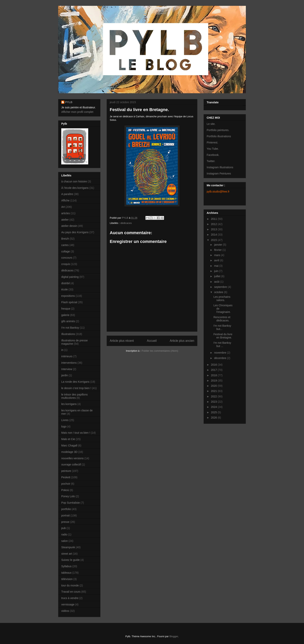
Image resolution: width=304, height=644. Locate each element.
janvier (218, 245)
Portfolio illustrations (219, 136)
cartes (65, 245)
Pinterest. (212, 142)
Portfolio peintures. (218, 130)
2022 (214, 396)
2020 (214, 386)
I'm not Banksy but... (222, 327)
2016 (214, 365)
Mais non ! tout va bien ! (76, 433)
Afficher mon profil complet (77, 112)
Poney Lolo (68, 496)
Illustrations (68, 334)
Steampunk (68, 547)
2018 (214, 375)
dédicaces (126, 223)
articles (66, 213)
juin (217, 271)
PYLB (69, 102)
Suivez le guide (70, 560)
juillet (218, 276)
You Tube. (213, 149)
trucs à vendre (70, 598)
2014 (214, 235)
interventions (69, 363)
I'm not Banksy (70, 328)
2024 (214, 407)
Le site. (211, 124)
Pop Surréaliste (71, 503)
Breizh (65, 239)
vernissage (68, 604)
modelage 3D (69, 452)
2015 (214, 240)
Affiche (65, 200)
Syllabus (66, 566)
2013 (214, 229)
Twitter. (211, 161)
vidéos (65, 611)
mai (217, 266)
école (64, 289)
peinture (66, 471)
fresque (66, 309)
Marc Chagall (69, 445)
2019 (214, 381)
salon (64, 541)
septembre (221, 287)
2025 (214, 412)
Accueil (152, 341)
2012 (214, 224)
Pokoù (65, 490)
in (62, 350)
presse (65, 522)
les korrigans (69, 404)
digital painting (70, 277)
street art (67, 554)
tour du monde (70, 585)
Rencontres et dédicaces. (222, 319)
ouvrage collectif (71, 464)
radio (64, 534)
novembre (220, 353)
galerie (65, 315)
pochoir (66, 484)
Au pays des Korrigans (75, 232)
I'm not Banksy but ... (222, 344)
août (217, 282)
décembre (220, 358)
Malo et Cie (68, 439)
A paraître (67, 194)
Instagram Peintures (219, 174)
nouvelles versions (72, 458)
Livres (65, 420)
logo (64, 426)
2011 (214, 219)
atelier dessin (69, 226)
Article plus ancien (182, 341)
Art (63, 207)
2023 (214, 402)
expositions (68, 296)
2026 (214, 418)
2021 (214, 391)
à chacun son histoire (74, 181)
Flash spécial (69, 302)
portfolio (66, 509)
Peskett (66, 477)
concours (67, 258)
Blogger (174, 636)
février (218, 250)
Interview (67, 369)
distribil (66, 283)
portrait (66, 515)
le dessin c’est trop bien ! (76, 388)
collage (66, 251)
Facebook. (213, 155)
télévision (67, 579)
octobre (219, 292)
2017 (214, 370)
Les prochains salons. (222, 298)
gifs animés (68, 321)
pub (63, 528)
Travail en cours (71, 592)
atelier (65, 220)
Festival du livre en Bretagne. (223, 336)
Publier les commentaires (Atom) (160, 351)
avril (217, 260)
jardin (65, 375)
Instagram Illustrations (220, 167)
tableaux (66, 573)
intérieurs (67, 356)
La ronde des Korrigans (75, 382)
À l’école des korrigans (75, 188)
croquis (66, 264)
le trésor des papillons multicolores (74, 396)
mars (217, 255)
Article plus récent (122, 341)
